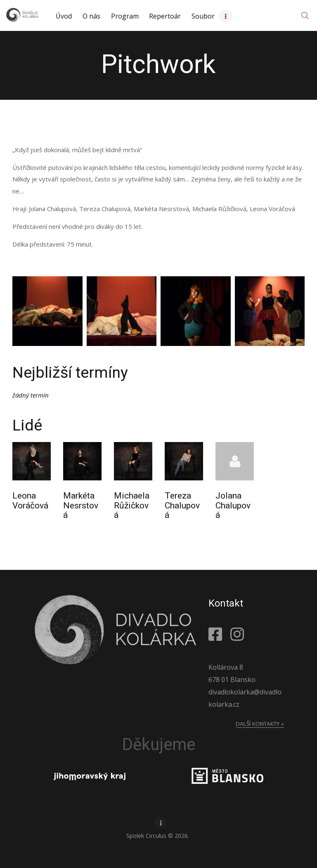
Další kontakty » (260, 724)
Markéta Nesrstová (81, 506)
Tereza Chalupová (182, 506)
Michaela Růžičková (132, 506)
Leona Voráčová (30, 501)
